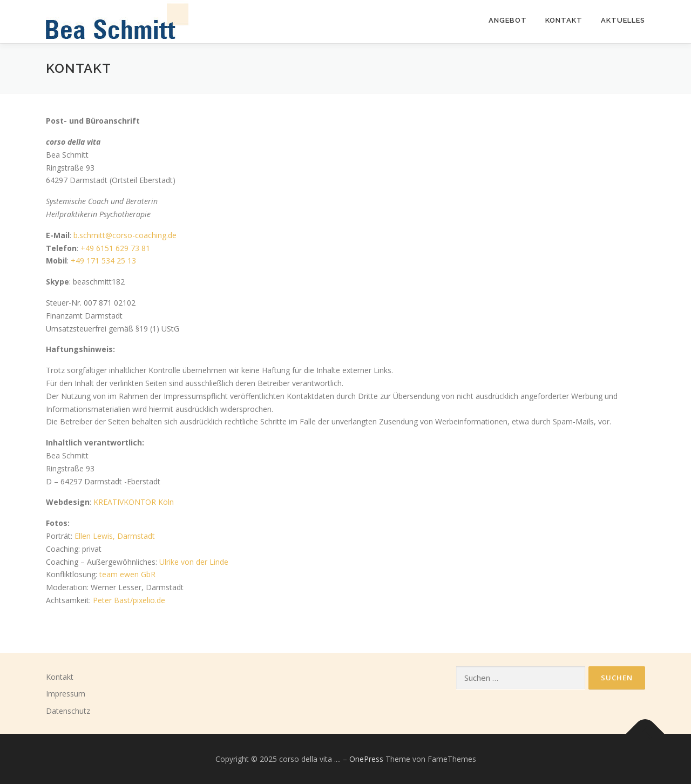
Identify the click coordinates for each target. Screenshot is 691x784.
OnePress (366, 759)
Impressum (66, 694)
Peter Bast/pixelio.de (129, 600)
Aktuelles (623, 20)
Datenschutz (68, 711)
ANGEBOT (508, 20)
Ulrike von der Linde (194, 562)
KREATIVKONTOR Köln (134, 502)
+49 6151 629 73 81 (115, 248)
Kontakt (60, 677)
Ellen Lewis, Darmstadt (115, 536)
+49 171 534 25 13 (103, 261)
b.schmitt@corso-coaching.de (125, 235)
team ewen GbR (127, 574)
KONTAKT (564, 20)
